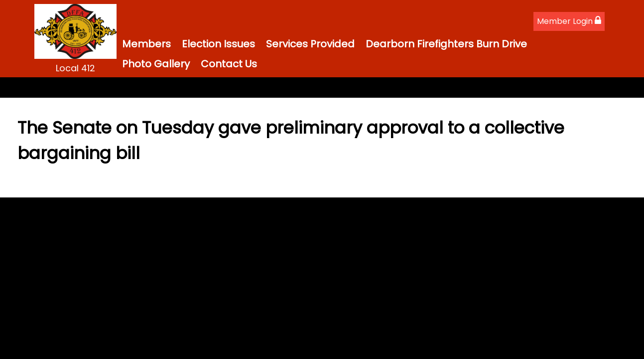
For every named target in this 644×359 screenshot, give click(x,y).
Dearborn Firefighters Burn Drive (446, 44)
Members (146, 44)
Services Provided (310, 44)
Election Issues (218, 44)
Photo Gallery (156, 64)
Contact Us (229, 64)
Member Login (569, 21)
